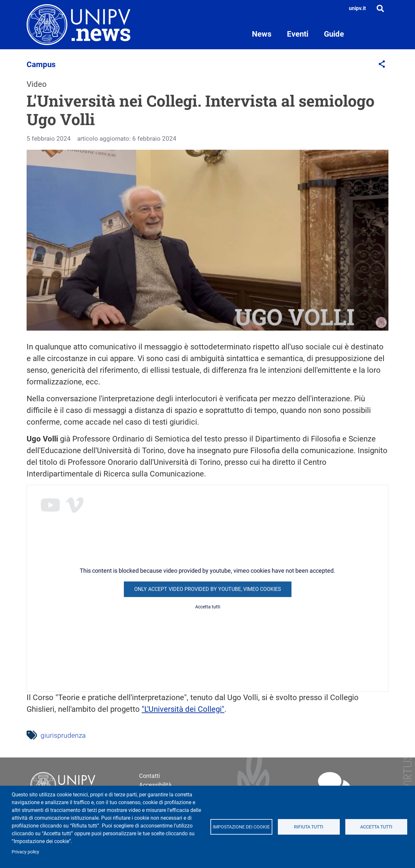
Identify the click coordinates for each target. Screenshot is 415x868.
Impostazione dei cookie (241, 827)
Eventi (298, 34)
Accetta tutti (376, 827)
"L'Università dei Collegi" (183, 709)
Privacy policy (25, 852)
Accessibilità (155, 785)
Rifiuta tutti (309, 827)
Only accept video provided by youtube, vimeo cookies (208, 589)
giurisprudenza (63, 735)
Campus (41, 65)
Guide (334, 34)
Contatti (149, 776)
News (262, 34)
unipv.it (357, 8)
